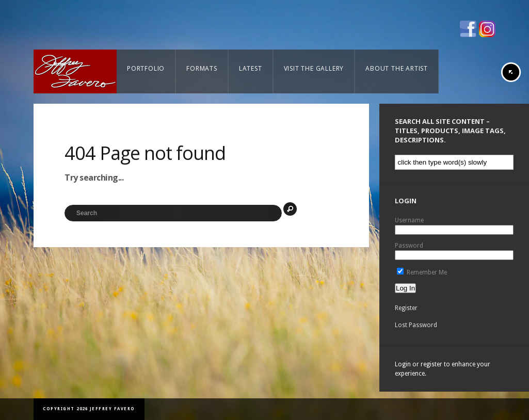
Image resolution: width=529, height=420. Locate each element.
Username (409, 220)
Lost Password (416, 325)
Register (406, 308)
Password (409, 246)
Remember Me (422, 272)
